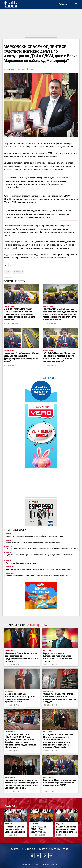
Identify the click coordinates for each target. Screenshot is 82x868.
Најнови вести (16, 530)
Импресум (15, 849)
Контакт (43, 849)
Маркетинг (30, 849)
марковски (19, 272)
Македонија (9, 69)
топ (8, 272)
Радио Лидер (11, 4)
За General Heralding (61, 849)
